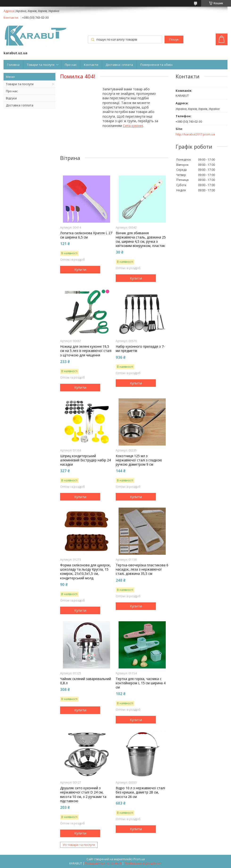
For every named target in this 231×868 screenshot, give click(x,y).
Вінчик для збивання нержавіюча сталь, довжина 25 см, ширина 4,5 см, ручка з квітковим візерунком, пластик (141, 240)
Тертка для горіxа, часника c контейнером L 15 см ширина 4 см (141, 683)
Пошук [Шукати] (174, 40)
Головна (13, 65)
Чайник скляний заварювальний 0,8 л (86, 681)
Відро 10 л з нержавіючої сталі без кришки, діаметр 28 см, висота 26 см (140, 792)
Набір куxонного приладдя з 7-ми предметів (140, 349)
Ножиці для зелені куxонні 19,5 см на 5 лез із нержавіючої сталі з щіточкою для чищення (86, 351)
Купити (80, 269)
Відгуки (11, 98)
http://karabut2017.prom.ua (195, 134)
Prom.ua (139, 859)
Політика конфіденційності (143, 863)
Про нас (71, 65)
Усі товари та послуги (79, 845)
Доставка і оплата (119, 65)
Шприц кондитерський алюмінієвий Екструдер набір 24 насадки (85, 460)
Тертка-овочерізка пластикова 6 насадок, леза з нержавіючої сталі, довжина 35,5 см (142, 569)
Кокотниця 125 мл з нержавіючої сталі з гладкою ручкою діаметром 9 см (139, 460)
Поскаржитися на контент (103, 863)
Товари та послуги (41, 65)
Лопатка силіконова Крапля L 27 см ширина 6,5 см (86, 235)
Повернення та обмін (156, 65)
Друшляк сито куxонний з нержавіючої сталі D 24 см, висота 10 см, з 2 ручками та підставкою (83, 795)
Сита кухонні (133, 126)
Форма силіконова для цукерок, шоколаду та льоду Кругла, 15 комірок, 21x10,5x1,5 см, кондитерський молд (85, 572)
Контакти (91, 65)
